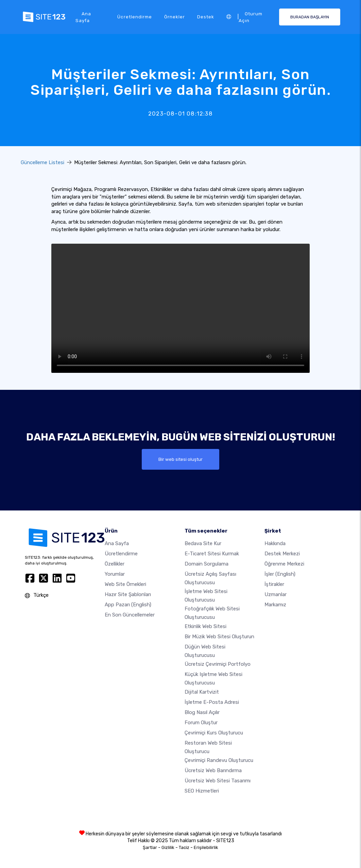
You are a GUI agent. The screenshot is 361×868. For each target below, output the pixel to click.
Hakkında (275, 543)
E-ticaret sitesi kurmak (212, 554)
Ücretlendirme (135, 17)
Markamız (275, 605)
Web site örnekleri (125, 584)
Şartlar (150, 847)
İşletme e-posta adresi (212, 702)
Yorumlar (115, 574)
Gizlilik (168, 847)
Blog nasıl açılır (202, 712)
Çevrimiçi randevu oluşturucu (219, 760)
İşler (280, 574)
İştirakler (274, 584)
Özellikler (115, 564)
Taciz (184, 847)
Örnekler (175, 17)
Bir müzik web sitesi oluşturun (219, 637)
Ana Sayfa (83, 17)
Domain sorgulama (207, 564)
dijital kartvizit (202, 692)
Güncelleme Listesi (42, 162)
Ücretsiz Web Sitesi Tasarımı (218, 781)
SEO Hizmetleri (202, 791)
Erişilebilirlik (206, 847)
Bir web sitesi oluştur (180, 459)
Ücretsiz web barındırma (213, 770)
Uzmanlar (276, 594)
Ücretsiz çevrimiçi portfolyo (218, 664)
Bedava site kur (203, 543)
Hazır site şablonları (128, 594)
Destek (206, 17)
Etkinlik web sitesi (205, 626)
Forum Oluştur (201, 723)
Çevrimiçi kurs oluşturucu (214, 733)
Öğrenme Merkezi (284, 564)
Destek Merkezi (282, 554)
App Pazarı (128, 605)
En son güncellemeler (130, 615)
